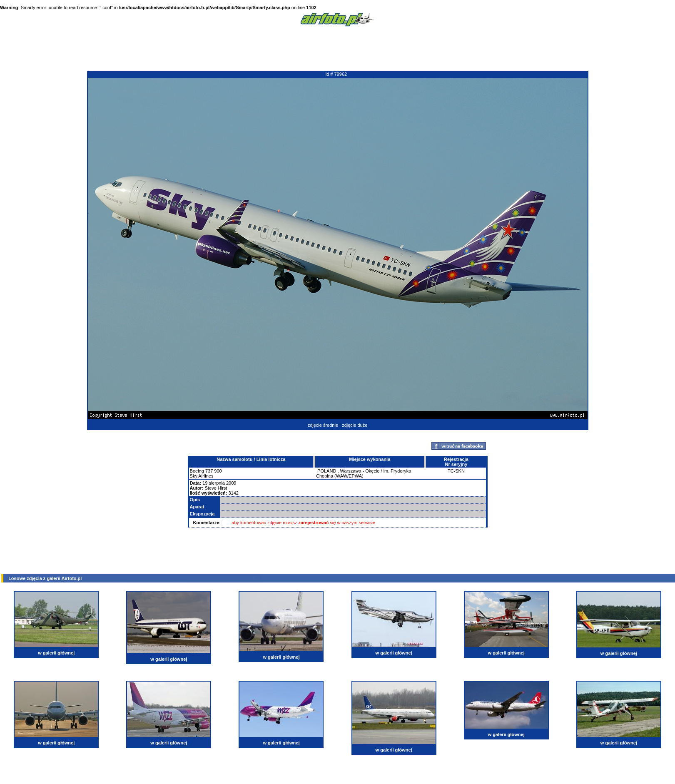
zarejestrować (314, 523)
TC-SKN (456, 471)
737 (209, 471)
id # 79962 (336, 74)
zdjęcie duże (355, 425)
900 (218, 471)
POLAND (327, 471)
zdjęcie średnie (323, 425)
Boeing (197, 471)
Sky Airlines (202, 476)
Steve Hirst (216, 488)
